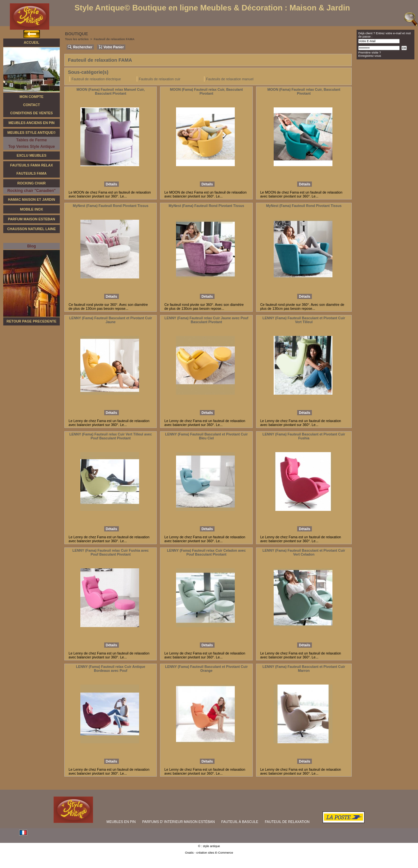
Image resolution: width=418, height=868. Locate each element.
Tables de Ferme (32, 140)
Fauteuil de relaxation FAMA (114, 39)
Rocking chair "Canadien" (31, 191)
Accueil (32, 42)
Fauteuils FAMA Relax (32, 165)
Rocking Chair (32, 183)
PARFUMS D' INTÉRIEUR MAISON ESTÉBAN (179, 822)
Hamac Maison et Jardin (31, 199)
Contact (32, 105)
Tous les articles (77, 39)
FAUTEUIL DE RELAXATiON (287, 822)
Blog (32, 246)
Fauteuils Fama (31, 173)
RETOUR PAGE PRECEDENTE (32, 321)
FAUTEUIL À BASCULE (240, 822)
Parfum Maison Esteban (31, 219)
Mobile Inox (31, 209)
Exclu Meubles (32, 155)
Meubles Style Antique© (32, 133)
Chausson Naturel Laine (32, 229)
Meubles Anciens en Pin (32, 123)
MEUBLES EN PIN (121, 822)
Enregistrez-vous (370, 56)
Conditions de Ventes (31, 113)
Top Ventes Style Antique (32, 147)
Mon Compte (32, 97)
